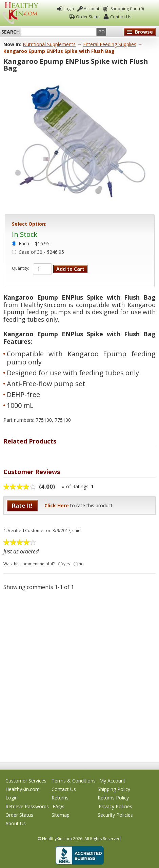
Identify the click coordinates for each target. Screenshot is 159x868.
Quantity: (21, 268)
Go (102, 32)
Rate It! (22, 505)
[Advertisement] (79, 676)
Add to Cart (70, 269)
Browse (144, 32)
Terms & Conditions (74, 781)
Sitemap (61, 815)
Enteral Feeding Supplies (110, 44)
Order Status (88, 17)
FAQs (58, 806)
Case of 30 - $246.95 (41, 252)
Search (11, 32)
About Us (16, 823)
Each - (34, 244)
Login (69, 9)
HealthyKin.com (23, 789)
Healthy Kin (20, 13)
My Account (112, 781)
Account (92, 9)
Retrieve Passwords (27, 806)
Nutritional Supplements (49, 44)
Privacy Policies (115, 806)
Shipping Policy (114, 789)
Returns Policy (113, 798)
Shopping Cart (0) (127, 9)
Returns (60, 798)
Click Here (57, 505)
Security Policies (115, 815)
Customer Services (26, 781)
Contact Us (121, 17)
